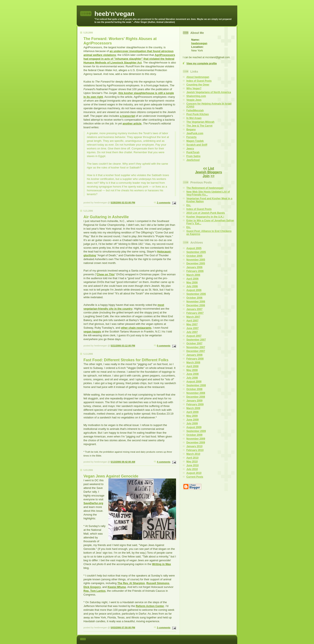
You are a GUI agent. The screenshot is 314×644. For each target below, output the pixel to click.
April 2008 (192, 366)
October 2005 (194, 256)
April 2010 (192, 458)
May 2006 (192, 283)
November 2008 (196, 393)
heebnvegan (199, 43)
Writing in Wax (162, 564)
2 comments (164, 203)
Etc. (189, 205)
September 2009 (196, 431)
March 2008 (193, 363)
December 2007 (196, 351)
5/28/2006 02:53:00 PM (123, 203)
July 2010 (192, 469)
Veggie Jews (194, 100)
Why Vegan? (194, 88)
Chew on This (106, 274)
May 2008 (192, 370)
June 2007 (192, 328)
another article (132, 123)
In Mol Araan (194, 118)
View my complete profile (202, 63)
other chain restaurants (136, 328)
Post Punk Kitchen (198, 114)
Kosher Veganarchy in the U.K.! (205, 217)
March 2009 (193, 408)
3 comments (164, 627)
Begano (191, 130)
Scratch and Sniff (197, 145)
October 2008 (194, 389)
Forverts (191, 137)
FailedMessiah (195, 110)
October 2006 (194, 298)
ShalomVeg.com (196, 96)
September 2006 (196, 294)
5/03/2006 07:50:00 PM (123, 627)
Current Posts (195, 477)
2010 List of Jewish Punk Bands (206, 213)
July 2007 (192, 332)
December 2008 (196, 397)
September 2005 (196, 252)
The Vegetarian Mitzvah (200, 122)
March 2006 (193, 275)
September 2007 (196, 340)
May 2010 (192, 462)
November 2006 (196, 302)
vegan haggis (92, 332)
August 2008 (194, 382)
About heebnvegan (198, 77)
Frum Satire (193, 156)
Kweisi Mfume (117, 587)
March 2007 (193, 317)
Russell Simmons (158, 583)
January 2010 (194, 446)
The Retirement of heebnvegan (205, 188)
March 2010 (193, 454)
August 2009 (194, 427)
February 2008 (195, 359)
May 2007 (192, 324)
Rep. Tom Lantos (94, 591)
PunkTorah (193, 152)
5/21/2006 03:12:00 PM (123, 346)
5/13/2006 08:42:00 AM (123, 462)
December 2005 (196, 263)
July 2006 (192, 286)
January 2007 (194, 309)
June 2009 (192, 420)
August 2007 (194, 336)
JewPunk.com (195, 133)
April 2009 (192, 412)
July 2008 (192, 378)
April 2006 (192, 279)
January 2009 (194, 401)
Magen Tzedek (195, 141)
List (211, 168)
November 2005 (196, 260)
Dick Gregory (92, 587)
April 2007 (192, 321)
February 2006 (195, 271)
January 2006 (194, 267)
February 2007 (195, 313)
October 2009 (194, 435)
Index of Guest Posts (199, 81)
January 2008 (194, 355)
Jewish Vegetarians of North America (209, 92)
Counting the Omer (198, 85)
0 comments (164, 346)
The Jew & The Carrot (199, 126)
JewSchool (193, 160)
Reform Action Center (150, 606)
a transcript (128, 116)
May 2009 (192, 416)
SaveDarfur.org (93, 503)
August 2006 (194, 290)
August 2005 (194, 248)
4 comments (164, 462)
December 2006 (196, 305)
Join (206, 176)
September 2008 (196, 385)
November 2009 (196, 439)
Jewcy (190, 149)
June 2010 (192, 465)
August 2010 (194, 473)
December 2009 (196, 443)
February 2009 (195, 404)
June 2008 (192, 374)
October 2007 (194, 343)
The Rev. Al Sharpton (131, 583)
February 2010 (195, 450)
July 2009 (192, 423)
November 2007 (196, 347)
